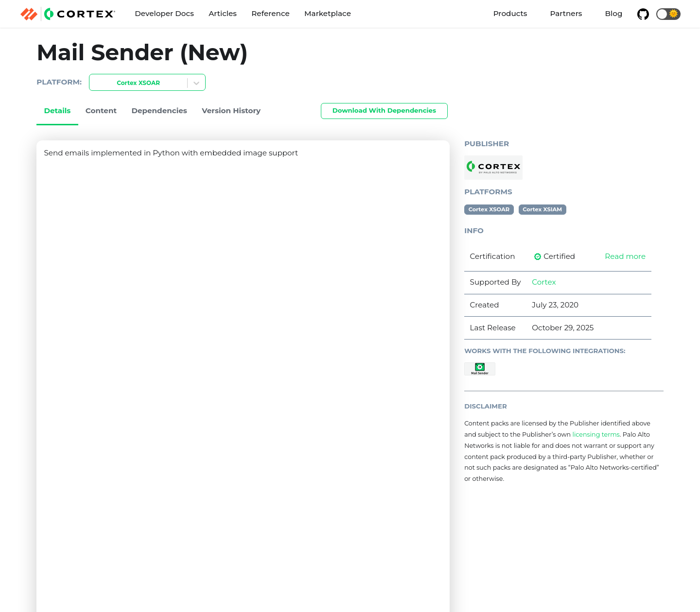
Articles (223, 13)
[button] (668, 14)
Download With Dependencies (384, 110)
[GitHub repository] (643, 14)
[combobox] (95, 83)
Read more (625, 256)
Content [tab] (101, 110)
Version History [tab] (231, 110)
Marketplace (328, 13)
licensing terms (596, 434)
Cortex (544, 282)
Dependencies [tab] (159, 110)
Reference (270, 13)
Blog (614, 13)
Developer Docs (164, 13)
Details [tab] (57, 110)
